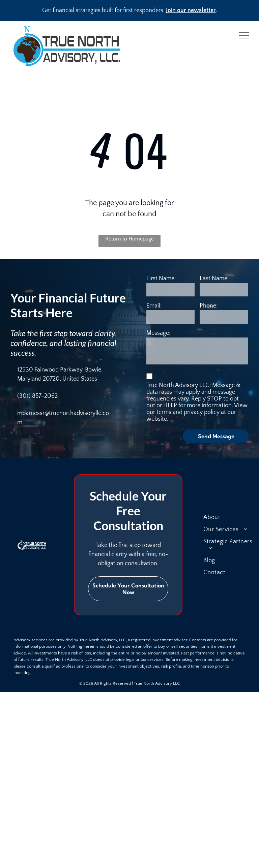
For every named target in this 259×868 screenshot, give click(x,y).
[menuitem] (231, 517)
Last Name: (214, 279)
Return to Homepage (129, 239)
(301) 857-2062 (37, 396)
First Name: (161, 279)
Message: (158, 333)
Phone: (209, 306)
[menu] (244, 35)
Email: (154, 306)
